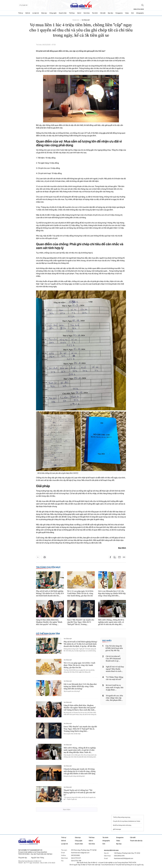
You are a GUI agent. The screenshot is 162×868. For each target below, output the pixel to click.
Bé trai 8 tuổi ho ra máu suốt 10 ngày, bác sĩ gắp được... (115, 687)
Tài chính (95, 13)
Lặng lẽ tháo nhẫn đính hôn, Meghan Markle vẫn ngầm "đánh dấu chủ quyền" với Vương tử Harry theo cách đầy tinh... (80, 708)
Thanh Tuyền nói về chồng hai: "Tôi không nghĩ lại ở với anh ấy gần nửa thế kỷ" (79, 792)
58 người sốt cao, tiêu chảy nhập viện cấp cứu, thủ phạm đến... (114, 698)
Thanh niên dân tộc (136, 841)
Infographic (106, 841)
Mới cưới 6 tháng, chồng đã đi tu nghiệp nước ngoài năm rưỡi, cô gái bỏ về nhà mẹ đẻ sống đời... (111, 622)
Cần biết (103, 13)
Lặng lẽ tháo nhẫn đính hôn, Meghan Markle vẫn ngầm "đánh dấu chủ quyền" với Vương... (49, 622)
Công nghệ (53, 13)
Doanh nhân (63, 13)
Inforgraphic (140, 13)
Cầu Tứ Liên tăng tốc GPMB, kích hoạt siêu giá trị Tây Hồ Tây (114, 648)
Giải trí (79, 13)
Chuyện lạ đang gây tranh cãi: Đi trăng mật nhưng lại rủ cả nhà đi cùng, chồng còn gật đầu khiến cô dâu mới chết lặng (80, 771)
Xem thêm (67, 809)
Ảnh (132, 13)
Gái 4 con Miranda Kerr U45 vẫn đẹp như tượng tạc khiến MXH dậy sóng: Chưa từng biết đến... (112, 593)
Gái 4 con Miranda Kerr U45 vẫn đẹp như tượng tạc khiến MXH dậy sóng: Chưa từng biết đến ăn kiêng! (80, 686)
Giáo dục (44, 13)
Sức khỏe (87, 13)
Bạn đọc (110, 13)
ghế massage (117, 829)
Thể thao (72, 13)
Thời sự (21, 13)
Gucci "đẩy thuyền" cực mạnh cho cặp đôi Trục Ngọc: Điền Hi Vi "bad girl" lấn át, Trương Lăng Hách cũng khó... (80, 729)
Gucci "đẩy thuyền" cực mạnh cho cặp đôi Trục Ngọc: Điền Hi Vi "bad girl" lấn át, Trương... (81, 622)
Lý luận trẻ (36, 13)
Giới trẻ (28, 13)
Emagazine (119, 13)
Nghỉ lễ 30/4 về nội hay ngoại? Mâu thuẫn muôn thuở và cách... (115, 669)
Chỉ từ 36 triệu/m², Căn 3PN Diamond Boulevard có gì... (113, 659)
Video (127, 13)
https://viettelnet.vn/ (130, 821)
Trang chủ (76, 20)
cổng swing (121, 817)
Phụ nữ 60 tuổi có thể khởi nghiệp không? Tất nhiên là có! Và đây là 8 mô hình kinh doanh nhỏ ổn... (50, 593)
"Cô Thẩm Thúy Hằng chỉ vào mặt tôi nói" (115, 678)
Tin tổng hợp (86, 20)
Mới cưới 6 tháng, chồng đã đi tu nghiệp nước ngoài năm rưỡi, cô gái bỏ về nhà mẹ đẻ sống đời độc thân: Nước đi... (80, 750)
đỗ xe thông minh (120, 825)
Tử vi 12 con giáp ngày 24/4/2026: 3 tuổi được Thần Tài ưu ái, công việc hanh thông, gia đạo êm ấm (80, 593)
